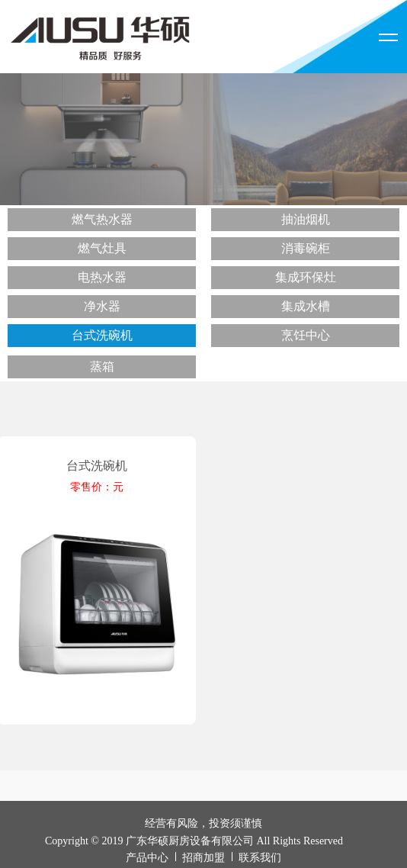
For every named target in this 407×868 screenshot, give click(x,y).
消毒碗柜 (306, 248)
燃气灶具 (102, 248)
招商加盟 (203, 858)
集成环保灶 (306, 277)
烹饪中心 (306, 335)
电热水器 (102, 277)
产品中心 (147, 858)
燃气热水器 (102, 219)
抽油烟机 (306, 219)
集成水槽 (306, 306)
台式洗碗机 (102, 335)
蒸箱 (102, 366)
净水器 (102, 306)
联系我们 (260, 858)
